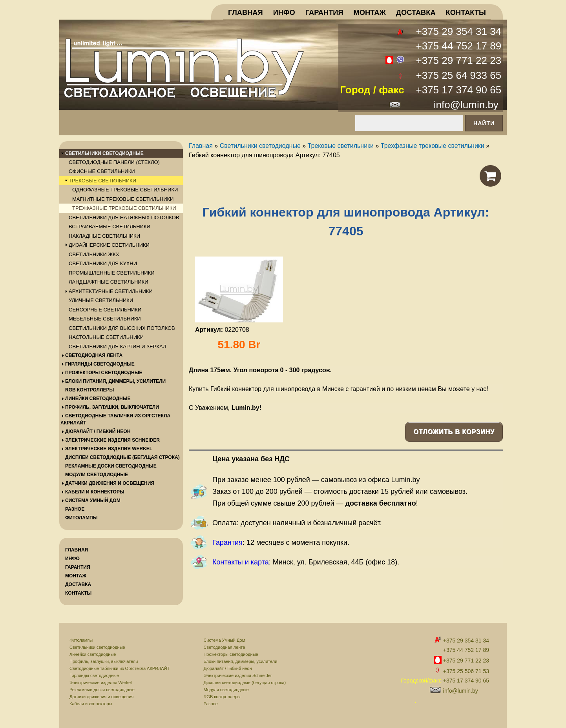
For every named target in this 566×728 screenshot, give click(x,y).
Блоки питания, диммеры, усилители (240, 661)
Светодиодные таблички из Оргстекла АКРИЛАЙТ (120, 668)
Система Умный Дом (224, 640)
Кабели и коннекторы (91, 704)
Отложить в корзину (454, 432)
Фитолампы (81, 640)
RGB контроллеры (222, 697)
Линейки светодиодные (93, 654)
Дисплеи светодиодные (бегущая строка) (245, 682)
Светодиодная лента (224, 647)
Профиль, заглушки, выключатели (104, 661)
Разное (210, 704)
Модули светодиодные (226, 690)
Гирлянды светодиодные (94, 675)
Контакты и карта (241, 562)
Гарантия (227, 542)
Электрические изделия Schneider (237, 675)
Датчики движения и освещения (101, 697)
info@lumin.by (466, 105)
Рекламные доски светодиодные (102, 690)
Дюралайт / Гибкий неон (227, 668)
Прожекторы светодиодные (231, 654)
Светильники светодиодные (97, 647)
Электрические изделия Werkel (101, 682)
